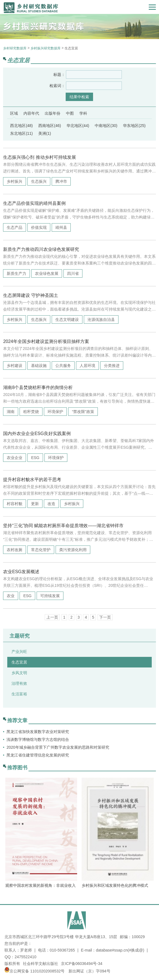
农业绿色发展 (47, 273)
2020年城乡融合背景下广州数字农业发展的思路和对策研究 (58, 747)
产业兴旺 (19, 652)
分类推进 (112, 366)
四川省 (73, 273)
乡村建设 (15, 366)
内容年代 (31, 113)
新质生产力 (16, 273)
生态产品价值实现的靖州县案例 (34, 203)
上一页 (52, 617)
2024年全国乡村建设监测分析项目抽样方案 (46, 341)
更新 (35, 504)
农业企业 (15, 458)
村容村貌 (15, 504)
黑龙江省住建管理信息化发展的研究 (38, 755)
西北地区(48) (21, 126)
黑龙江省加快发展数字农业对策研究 (38, 732)
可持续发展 (50, 596)
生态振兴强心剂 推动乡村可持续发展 (39, 157)
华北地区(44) (78, 126)
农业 (11, 596)
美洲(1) (45, 133)
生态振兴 (39, 181)
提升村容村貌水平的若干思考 (32, 480)
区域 (14, 113)
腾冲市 (61, 181)
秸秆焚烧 (31, 412)
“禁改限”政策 (83, 412)
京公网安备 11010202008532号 (37, 971)
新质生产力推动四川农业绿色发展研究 (41, 249)
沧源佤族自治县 (101, 320)
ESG (35, 458)
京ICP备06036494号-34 (82, 964)
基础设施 (39, 366)
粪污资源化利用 (73, 550)
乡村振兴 (15, 181)
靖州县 (61, 227)
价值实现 (39, 227)
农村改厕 (15, 550)
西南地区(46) (50, 126)
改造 (51, 504)
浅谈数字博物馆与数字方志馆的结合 (38, 739)
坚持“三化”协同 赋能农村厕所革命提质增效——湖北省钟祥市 (63, 526)
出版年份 (53, 113)
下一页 (105, 617)
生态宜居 (19, 662)
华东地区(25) (134, 126)
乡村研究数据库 (15, 48)
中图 (70, 113)
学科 (83, 113)
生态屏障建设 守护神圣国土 (30, 295)
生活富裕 (19, 694)
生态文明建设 (67, 320)
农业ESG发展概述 (21, 572)
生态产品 (15, 227)
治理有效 (19, 683)
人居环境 (87, 366)
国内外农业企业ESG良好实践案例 (37, 433)
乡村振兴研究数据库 (46, 48)
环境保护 (55, 412)
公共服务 (63, 366)
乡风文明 (19, 673)
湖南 (11, 412)
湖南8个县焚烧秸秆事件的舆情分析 (38, 387)
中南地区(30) (106, 126)
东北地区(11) (21, 133)
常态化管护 (41, 550)
